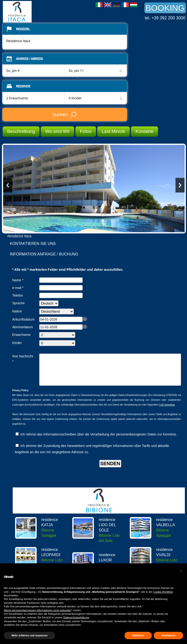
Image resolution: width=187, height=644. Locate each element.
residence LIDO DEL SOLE (107, 531)
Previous (8, 185)
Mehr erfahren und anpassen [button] (29, 635)
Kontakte (144, 131)
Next (180, 185)
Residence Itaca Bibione (39, 12)
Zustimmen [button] (168, 635)
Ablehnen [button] (138, 635)
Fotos (86, 131)
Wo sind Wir (57, 131)
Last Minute (113, 131)
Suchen (65, 115)
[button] (181, 571)
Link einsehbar (167, 410)
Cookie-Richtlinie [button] (163, 592)
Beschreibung (21, 131)
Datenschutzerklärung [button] (76, 617)
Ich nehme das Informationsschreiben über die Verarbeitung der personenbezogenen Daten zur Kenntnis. (96, 440)
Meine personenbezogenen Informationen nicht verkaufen (37, 610)
